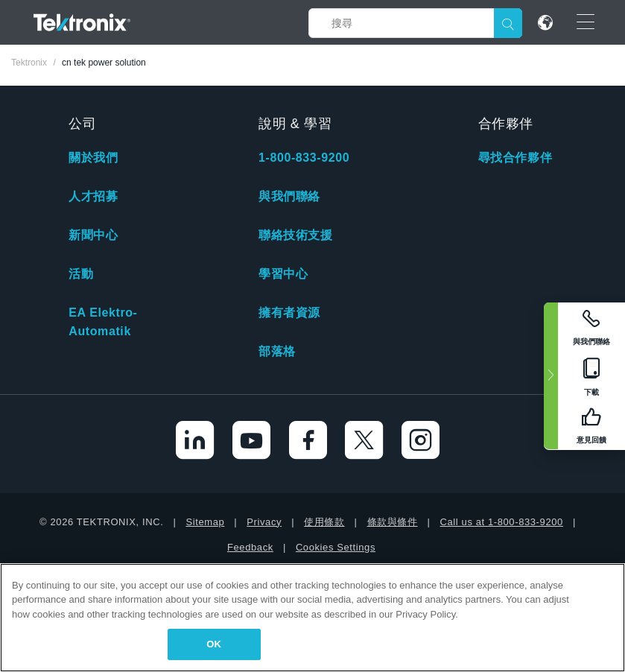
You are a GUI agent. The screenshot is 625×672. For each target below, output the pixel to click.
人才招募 (93, 196)
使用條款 (324, 522)
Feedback (250, 547)
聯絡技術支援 (296, 235)
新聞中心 (93, 235)
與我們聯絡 (289, 196)
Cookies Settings (336, 547)
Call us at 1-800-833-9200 (502, 522)
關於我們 (93, 158)
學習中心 (283, 274)
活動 (81, 274)
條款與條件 (393, 522)
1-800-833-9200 (304, 158)
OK (214, 644)
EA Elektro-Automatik (103, 322)
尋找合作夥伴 (515, 158)
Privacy (264, 522)
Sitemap (205, 522)
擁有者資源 (289, 313)
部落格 (277, 351)
